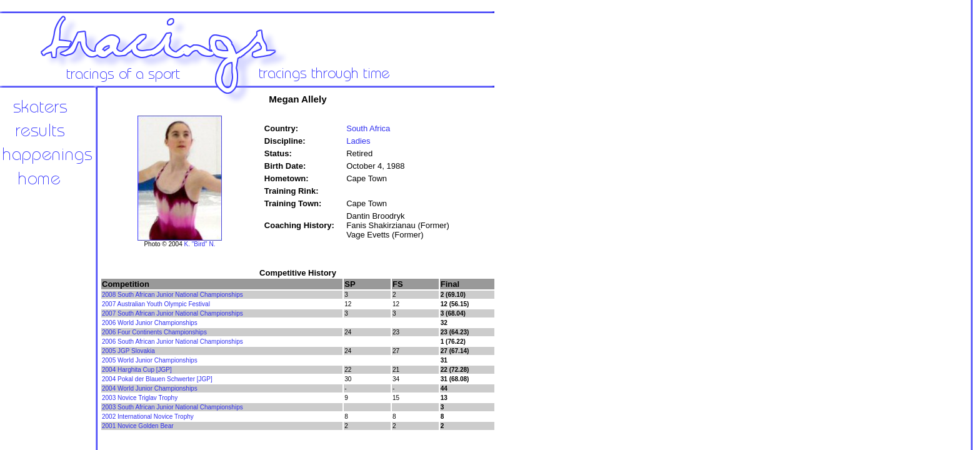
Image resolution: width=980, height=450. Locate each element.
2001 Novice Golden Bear (138, 426)
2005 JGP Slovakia (128, 351)
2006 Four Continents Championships (154, 332)
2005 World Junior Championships (150, 360)
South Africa (368, 128)
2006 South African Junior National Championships (172, 342)
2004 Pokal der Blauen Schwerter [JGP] (157, 379)
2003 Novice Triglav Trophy (140, 398)
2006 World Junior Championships (150, 323)
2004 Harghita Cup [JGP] (137, 370)
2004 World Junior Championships (150, 388)
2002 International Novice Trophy (148, 417)
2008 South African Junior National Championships (172, 295)
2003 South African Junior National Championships (172, 407)
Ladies (358, 141)
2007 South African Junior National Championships (172, 313)
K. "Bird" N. (200, 244)
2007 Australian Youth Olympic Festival (156, 304)
